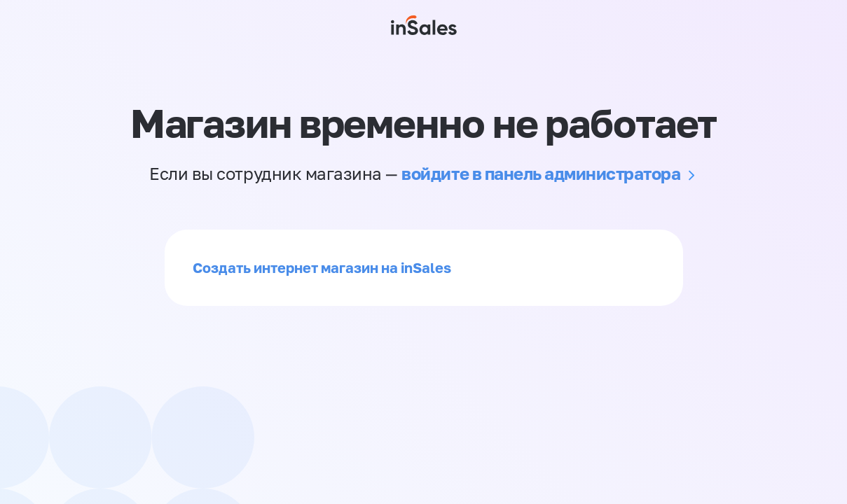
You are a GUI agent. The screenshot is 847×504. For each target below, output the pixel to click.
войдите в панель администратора (541, 173)
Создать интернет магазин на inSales (322, 267)
